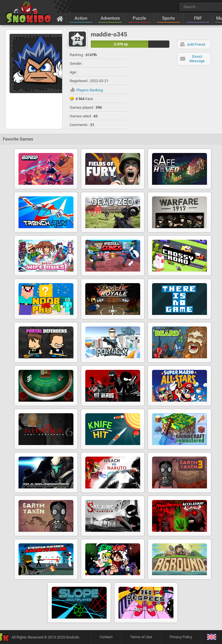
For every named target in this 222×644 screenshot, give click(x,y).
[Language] (211, 637)
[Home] (60, 19)
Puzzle (139, 18)
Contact (106, 637)
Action (81, 18)
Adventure (110, 18)
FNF (198, 18)
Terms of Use (141, 637)
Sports (169, 18)
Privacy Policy (181, 637)
